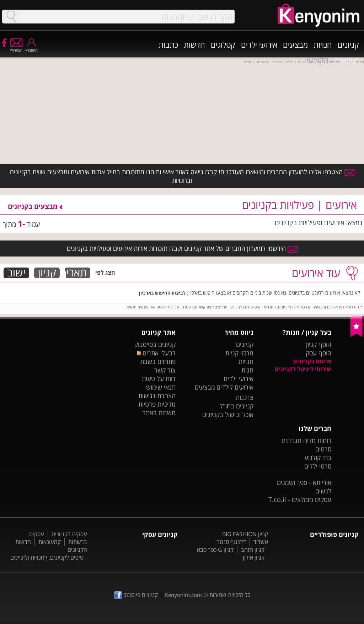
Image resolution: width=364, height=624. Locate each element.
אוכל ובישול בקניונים (228, 414)
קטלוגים (223, 44)
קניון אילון (254, 557)
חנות (247, 370)
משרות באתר (159, 413)
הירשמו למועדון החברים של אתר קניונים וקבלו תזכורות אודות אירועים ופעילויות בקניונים (182, 248)
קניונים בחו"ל (237, 406)
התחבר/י (31, 48)
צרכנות (245, 397)
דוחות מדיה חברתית (306, 440)
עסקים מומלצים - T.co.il (300, 499)
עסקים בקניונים (69, 534)
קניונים (348, 44)
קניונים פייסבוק (136, 595)
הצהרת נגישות (157, 396)
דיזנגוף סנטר (231, 542)
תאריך (76, 273)
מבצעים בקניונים (35, 206)
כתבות (168, 44)
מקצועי (317, 60)
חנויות (323, 44)
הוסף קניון (319, 344)
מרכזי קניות (239, 353)
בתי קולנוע (318, 458)
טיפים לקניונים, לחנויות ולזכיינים (47, 557)
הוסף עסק (318, 353)
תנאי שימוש (161, 387)
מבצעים (295, 44)
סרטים (323, 449)
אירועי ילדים (259, 44)
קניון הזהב (253, 550)
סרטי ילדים (318, 466)
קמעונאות (50, 542)
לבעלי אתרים (156, 353)
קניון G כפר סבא (215, 550)
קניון (47, 273)
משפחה (347, 60)
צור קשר (165, 370)
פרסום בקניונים (312, 361)
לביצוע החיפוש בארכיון (162, 293)
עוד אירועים (316, 273)
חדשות (194, 44)
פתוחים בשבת (158, 361)
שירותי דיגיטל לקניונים (303, 369)
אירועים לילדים (235, 387)
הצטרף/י (16, 48)
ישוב (16, 273)
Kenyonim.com (183, 595)
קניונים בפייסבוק (155, 344)
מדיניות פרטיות (157, 404)
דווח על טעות (159, 379)
